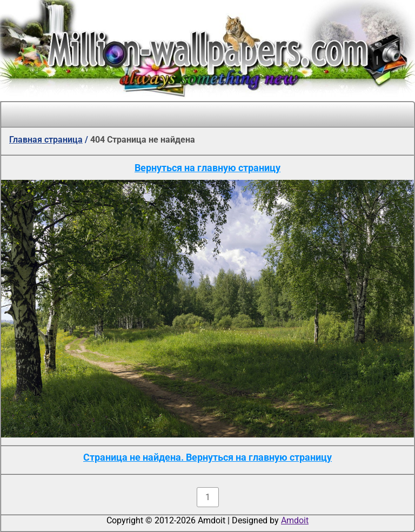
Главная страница (46, 140)
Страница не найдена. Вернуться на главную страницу (207, 457)
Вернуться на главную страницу (207, 168)
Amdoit (295, 520)
